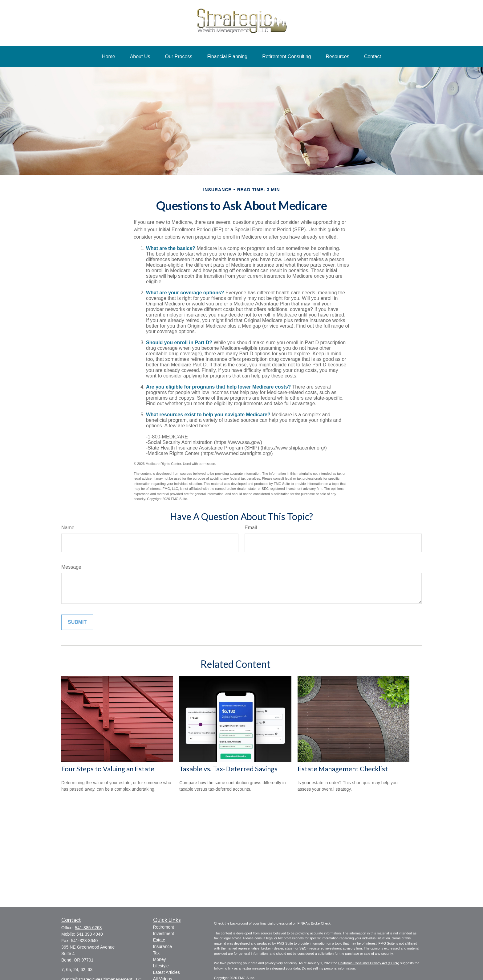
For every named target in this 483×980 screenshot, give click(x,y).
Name (68, 528)
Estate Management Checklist (343, 769)
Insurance (162, 946)
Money (160, 959)
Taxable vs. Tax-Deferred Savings (228, 769)
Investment (164, 934)
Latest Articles (166, 972)
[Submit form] (77, 622)
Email (251, 528)
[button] (109, 57)
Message (71, 567)
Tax (156, 953)
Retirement (164, 927)
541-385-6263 (88, 928)
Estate (159, 940)
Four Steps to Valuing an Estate (108, 769)
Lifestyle (161, 966)
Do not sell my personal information (328, 968)
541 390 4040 (90, 934)
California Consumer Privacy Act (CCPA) (369, 963)
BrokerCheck (321, 923)
